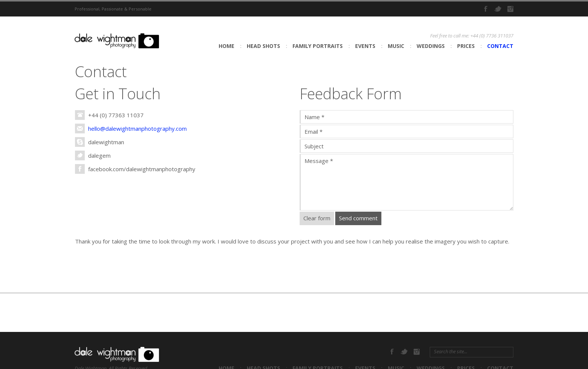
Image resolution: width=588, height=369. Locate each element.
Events (365, 46)
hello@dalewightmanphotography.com (137, 128)
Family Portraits (318, 46)
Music (396, 46)
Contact (500, 46)
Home (226, 46)
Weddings (431, 46)
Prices (466, 46)
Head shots (263, 46)
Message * (406, 182)
